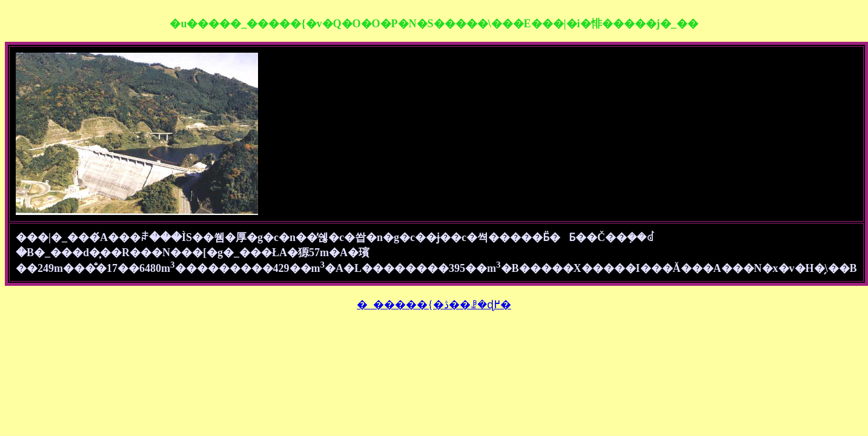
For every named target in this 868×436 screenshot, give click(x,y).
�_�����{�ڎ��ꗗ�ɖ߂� (434, 305)
